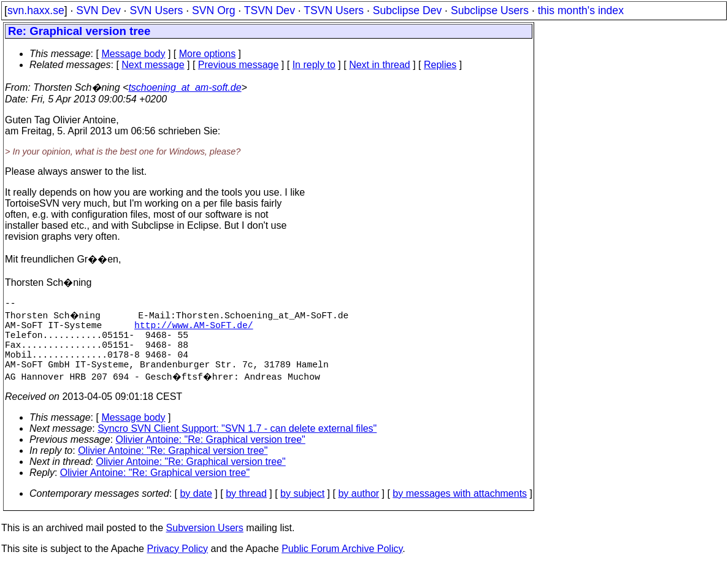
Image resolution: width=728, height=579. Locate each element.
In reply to (314, 65)
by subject (302, 508)
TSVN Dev (270, 10)
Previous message (239, 65)
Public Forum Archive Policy (342, 563)
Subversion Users (205, 543)
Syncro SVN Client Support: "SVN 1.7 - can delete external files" (237, 443)
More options (208, 54)
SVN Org (213, 10)
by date (196, 508)
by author (358, 508)
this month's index (581, 10)
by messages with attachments (460, 508)
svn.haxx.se (36, 10)
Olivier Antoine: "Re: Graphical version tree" (211, 454)
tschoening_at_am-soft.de (185, 87)
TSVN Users (334, 10)
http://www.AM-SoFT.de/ (193, 329)
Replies (440, 65)
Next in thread (380, 65)
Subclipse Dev (407, 10)
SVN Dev (98, 10)
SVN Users (156, 10)
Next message (153, 65)
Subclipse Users (490, 10)
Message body (133, 54)
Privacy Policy (177, 563)
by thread (246, 508)
